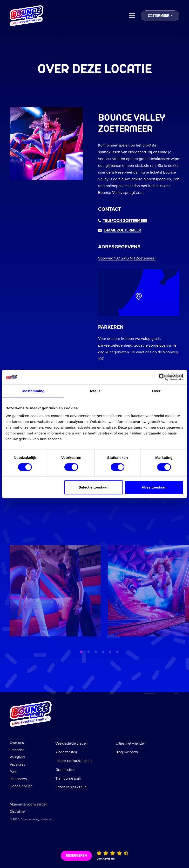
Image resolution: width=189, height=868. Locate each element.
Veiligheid (17, 757)
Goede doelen (21, 786)
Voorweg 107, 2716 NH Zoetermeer (127, 258)
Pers (13, 772)
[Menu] (132, 16)
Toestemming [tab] (33, 391)
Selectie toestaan (94, 487)
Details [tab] (94, 391)
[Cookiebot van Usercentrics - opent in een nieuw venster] (162, 377)
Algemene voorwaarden (29, 804)
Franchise (17, 750)
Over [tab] (156, 391)
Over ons (17, 743)
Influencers (18, 779)
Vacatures (17, 764)
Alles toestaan (154, 487)
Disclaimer (18, 812)
